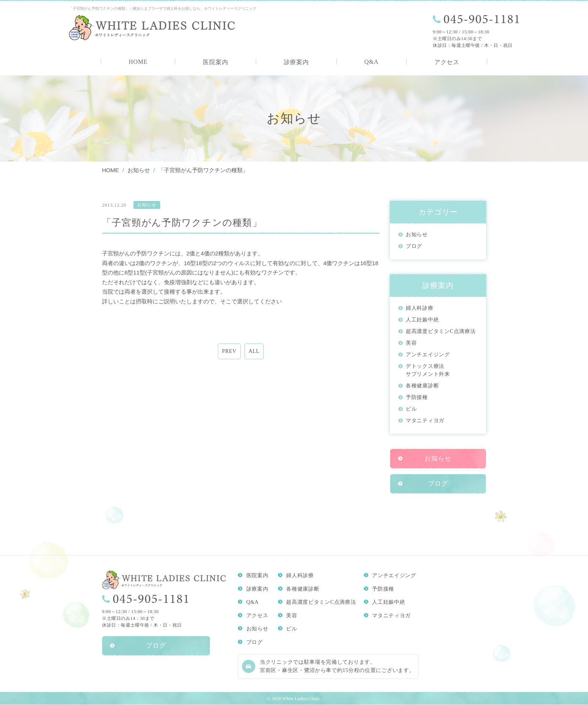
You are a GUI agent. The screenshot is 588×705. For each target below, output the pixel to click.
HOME (138, 62)
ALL (254, 352)
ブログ (414, 246)
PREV (229, 352)
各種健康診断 (422, 386)
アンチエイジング (428, 355)
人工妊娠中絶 (422, 320)
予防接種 (417, 397)
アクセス (447, 62)
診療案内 (296, 62)
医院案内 (215, 62)
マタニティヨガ (425, 421)
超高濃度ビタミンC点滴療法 (441, 331)
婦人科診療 (420, 308)
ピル (411, 409)
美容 (411, 343)
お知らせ (417, 235)
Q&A (372, 62)
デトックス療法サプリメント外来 (428, 370)
